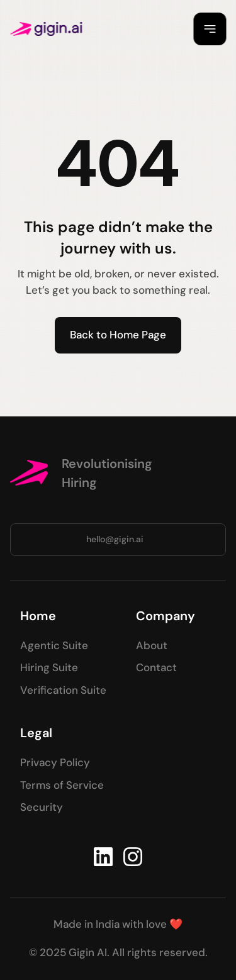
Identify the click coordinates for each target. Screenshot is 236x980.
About (152, 645)
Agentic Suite (54, 645)
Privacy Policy (55, 762)
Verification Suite (63, 690)
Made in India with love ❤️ (118, 924)
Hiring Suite (49, 667)
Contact (156, 667)
